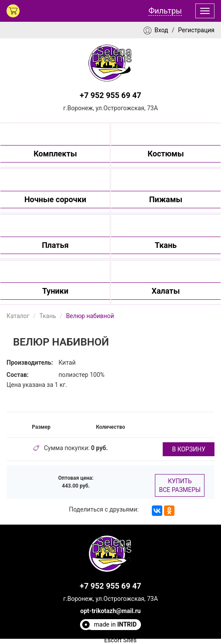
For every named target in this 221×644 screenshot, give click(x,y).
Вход (161, 30)
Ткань (47, 316)
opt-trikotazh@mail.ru (111, 611)
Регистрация (196, 30)
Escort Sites (120, 640)
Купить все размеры (180, 485)
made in (115, 624)
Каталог (18, 316)
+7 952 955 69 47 (110, 95)
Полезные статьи (112, 632)
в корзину (189, 449)
